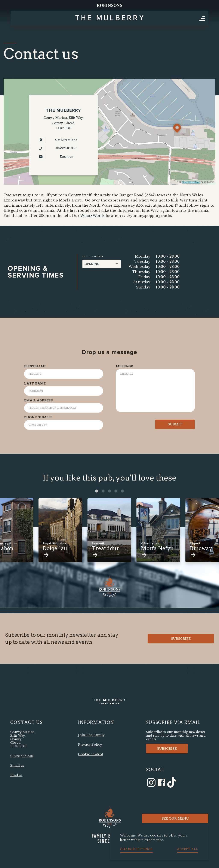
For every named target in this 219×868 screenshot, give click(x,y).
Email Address (38, 400)
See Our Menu (175, 818)
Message (124, 366)
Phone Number (38, 417)
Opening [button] (92, 264)
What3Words (92, 216)
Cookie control (91, 754)
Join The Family (91, 735)
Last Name (35, 383)
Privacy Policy (90, 745)
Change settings (136, 849)
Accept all (187, 849)
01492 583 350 (22, 756)
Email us (17, 766)
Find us (16, 775)
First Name (35, 366)
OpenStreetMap (191, 182)
